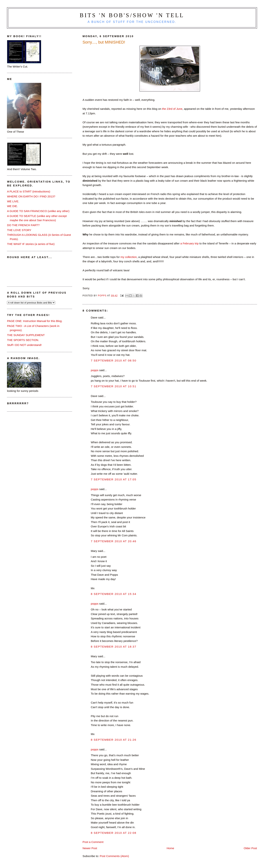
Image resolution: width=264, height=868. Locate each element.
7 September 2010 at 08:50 (113, 360)
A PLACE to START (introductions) (29, 191)
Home (170, 848)
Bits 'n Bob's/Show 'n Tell (132, 15)
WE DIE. (12, 206)
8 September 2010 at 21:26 (113, 740)
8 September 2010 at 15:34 (113, 594)
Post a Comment (93, 842)
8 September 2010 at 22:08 (113, 833)
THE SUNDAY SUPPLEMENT (26, 335)
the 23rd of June (172, 109)
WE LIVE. (13, 201)
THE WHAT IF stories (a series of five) (31, 244)
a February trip (190, 243)
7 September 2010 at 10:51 (113, 386)
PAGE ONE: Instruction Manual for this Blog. (35, 321)
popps (95, 370)
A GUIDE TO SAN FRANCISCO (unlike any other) (38, 211)
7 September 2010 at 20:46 (113, 541)
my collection (129, 257)
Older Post (250, 848)
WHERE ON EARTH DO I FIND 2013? (31, 196)
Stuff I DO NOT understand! (24, 345)
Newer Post (90, 848)
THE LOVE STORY (19, 230)
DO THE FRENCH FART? (23, 225)
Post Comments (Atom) (114, 856)
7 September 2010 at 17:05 (113, 479)
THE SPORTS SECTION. (23, 340)
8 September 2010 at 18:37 (113, 647)
